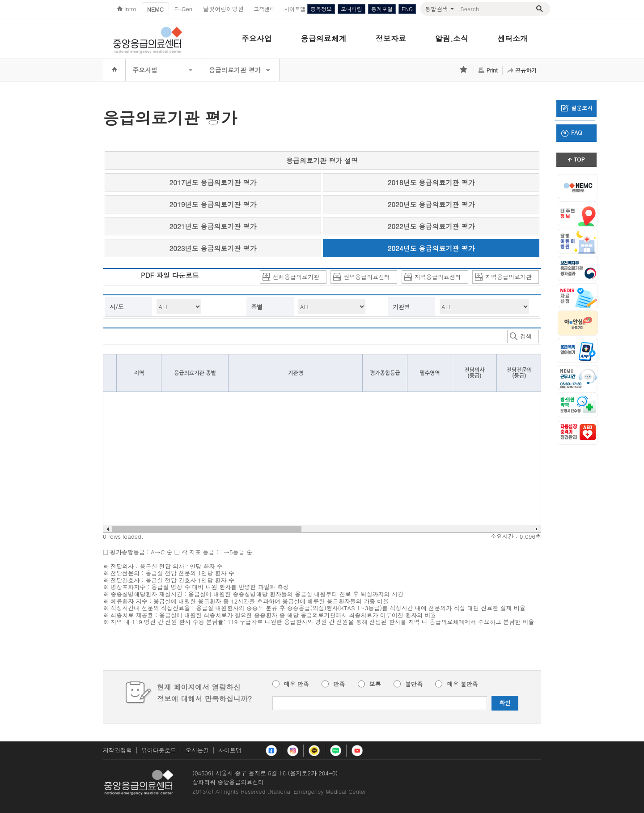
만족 (339, 684)
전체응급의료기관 (291, 277)
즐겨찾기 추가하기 (464, 70)
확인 (505, 703)
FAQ (572, 132)
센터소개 (513, 38)
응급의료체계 (324, 38)
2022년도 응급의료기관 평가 (431, 226)
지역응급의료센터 (433, 277)
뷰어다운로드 (159, 750)
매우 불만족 (462, 684)
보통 (375, 684)
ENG (407, 9)
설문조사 (577, 108)
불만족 (414, 684)
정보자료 (391, 38)
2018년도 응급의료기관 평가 (431, 182)
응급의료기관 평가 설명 (322, 160)
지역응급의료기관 (503, 277)
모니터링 (352, 9)
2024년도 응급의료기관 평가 (431, 248)
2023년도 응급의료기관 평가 (213, 248)
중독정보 (321, 9)
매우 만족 (297, 684)
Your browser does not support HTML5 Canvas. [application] (322, 443)
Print (492, 70)
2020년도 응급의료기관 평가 (431, 204)
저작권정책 (117, 750)
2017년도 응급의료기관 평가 (213, 182)
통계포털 (382, 9)
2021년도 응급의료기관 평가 (213, 226)
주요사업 (257, 38)
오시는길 (197, 750)
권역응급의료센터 (362, 277)
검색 (521, 337)
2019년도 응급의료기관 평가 (213, 204)
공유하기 (526, 70)
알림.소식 (452, 38)
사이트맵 (230, 750)
